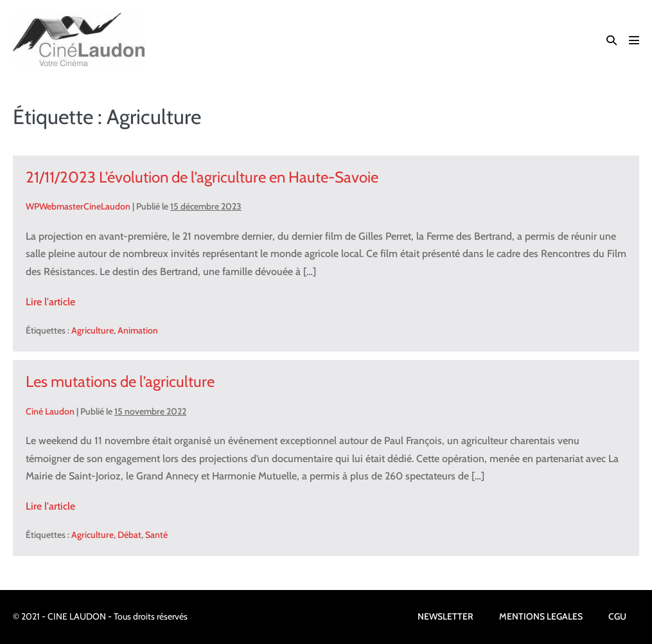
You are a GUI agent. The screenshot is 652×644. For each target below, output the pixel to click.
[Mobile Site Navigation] (634, 40)
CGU (617, 616)
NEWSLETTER (445, 616)
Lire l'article (50, 302)
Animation (138, 330)
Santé (156, 535)
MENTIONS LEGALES (541, 616)
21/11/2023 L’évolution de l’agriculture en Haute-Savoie (202, 177)
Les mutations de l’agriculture (120, 381)
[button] (612, 40)
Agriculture (93, 330)
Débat (129, 535)
